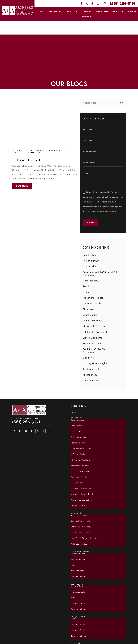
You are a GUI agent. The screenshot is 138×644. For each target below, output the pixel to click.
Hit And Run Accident (95, 332)
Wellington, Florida (79, 544)
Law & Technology (93, 321)
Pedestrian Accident (80, 477)
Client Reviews (91, 281)
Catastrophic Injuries (80, 551)
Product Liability (92, 344)
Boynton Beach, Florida (81, 521)
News (86, 292)
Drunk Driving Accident (81, 449)
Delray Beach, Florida (80, 533)
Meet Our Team (55, 11)
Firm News (89, 309)
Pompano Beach (78, 571)
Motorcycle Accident (94, 326)
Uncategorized (91, 381)
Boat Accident (77, 426)
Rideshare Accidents (94, 298)
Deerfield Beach (78, 443)
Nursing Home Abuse (80, 471)
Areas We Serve (78, 513)
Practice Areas (103, 11)
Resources (118, 11)
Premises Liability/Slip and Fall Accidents (100, 274)
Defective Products (79, 454)
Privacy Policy (109, 212)
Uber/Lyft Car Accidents (81, 489)
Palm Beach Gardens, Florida (84, 538)
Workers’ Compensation (81, 500)
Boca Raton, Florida (79, 515)
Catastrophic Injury (79, 437)
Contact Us (87, 17)
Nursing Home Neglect (95, 364)
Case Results (71, 11)
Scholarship (89, 255)
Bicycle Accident (78, 420)
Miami (73, 565)
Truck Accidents (91, 369)
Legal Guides (52, 150)
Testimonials (86, 11)
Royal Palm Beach (79, 577)
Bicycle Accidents (92, 338)
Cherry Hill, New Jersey (81, 527)
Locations (131, 11)
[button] (105, 4)
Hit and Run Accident (80, 460)
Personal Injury (35, 150)
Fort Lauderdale (78, 559)
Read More (22, 186)
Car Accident (90, 267)
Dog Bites (88, 358)
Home (41, 11)
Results (87, 286)
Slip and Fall (76, 483)
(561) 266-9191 (26, 422)
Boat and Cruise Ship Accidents (95, 351)
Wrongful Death (92, 304)
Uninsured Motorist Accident (83, 494)
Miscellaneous (91, 375)
